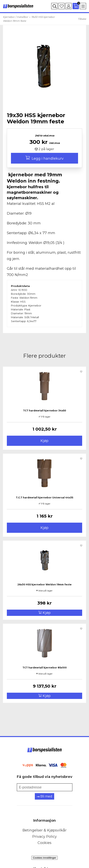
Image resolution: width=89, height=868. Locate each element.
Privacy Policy (44, 837)
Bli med (44, 796)
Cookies (44, 843)
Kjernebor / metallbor (16, 17)
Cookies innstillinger (44, 858)
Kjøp (44, 441)
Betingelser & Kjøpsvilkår (44, 830)
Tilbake (82, 19)
